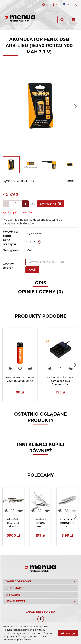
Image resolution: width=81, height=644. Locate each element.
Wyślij (32, 270)
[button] (75, 5)
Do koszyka (51, 204)
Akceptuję (68, 633)
